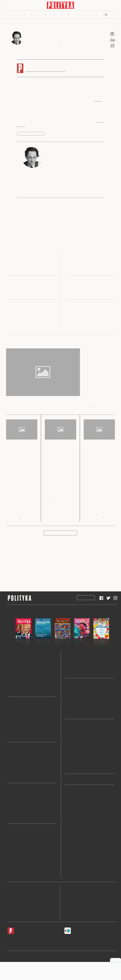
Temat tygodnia (73, 731)
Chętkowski (71, 709)
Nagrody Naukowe (75, 673)
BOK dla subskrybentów (18, 905)
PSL (10, 723)
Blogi (65, 16)
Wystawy (12, 854)
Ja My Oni (13, 686)
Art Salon (12, 877)
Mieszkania (13, 795)
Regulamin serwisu (73, 889)
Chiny (11, 777)
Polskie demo (72, 763)
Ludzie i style (72, 801)
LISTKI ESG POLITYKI (20, 818)
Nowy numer (19, 16)
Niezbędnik (13, 691)
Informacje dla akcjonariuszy (79, 911)
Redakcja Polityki (16, 889)
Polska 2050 (14, 727)
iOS (9, 939)
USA (10, 763)
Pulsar (68, 659)
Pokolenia (91, 16)
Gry (9, 863)
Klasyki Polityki (73, 829)
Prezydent (13, 736)
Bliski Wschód (15, 768)
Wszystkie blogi (73, 713)
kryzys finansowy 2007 (31, 135)
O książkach (71, 745)
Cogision (59, 961)
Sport (68, 824)
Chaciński (70, 704)
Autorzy (69, 843)
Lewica (11, 718)
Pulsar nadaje (72, 768)
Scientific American (18, 673)
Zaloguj (108, 6)
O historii (70, 749)
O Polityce (12, 911)
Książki (11, 836)
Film (10, 845)
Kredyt (11, 813)
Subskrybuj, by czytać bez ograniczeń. (45, 71)
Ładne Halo (67, 961)
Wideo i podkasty (77, 16)
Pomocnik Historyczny (19, 668)
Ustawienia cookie (73, 917)
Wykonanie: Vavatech (91, 961)
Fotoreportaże (72, 806)
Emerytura (13, 809)
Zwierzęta (70, 834)
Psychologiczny (73, 754)
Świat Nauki (14, 682)
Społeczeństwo (73, 815)
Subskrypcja (86, 599)
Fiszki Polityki (71, 939)
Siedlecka (70, 690)
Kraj (29, 16)
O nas (68, 852)
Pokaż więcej (60, 534)
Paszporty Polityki (17, 868)
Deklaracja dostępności (76, 905)
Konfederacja (14, 732)
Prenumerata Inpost (64, 599)
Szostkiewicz (72, 699)
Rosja (10, 773)
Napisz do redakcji (16, 900)
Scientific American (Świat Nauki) (83, 663)
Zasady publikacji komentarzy (78, 894)
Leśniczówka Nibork (92, 957)
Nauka (58, 16)
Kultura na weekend (75, 736)
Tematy (69, 847)
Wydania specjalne (17, 663)
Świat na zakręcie (74, 740)
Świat (35, 16)
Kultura (50, 16)
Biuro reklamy (14, 894)
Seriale (11, 849)
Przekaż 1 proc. (73, 820)
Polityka (12, 659)
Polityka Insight (53, 957)
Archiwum (71, 838)
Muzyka (12, 840)
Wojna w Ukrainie (17, 754)
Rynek (42, 16)
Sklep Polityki (72, 857)
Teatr (10, 859)
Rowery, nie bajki (74, 759)
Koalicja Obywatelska (19, 709)
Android (16, 939)
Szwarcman (71, 695)
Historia (69, 810)
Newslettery (71, 797)
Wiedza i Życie (15, 677)
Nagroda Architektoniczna (21, 873)
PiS (9, 713)
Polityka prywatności (75, 900)
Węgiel (11, 804)
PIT (9, 799)
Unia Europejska (16, 759)
